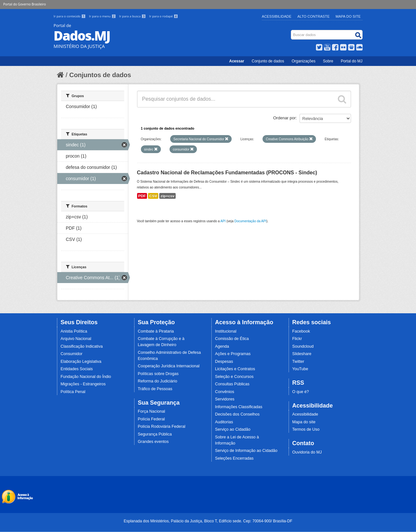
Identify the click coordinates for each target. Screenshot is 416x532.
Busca (291, 31)
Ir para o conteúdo (70, 16)
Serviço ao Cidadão (233, 429)
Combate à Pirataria (156, 331)
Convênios (225, 392)
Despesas (224, 362)
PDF (142, 196)
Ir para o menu (103, 16)
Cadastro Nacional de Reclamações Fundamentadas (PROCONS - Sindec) (227, 173)
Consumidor (71, 354)
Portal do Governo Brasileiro (24, 4)
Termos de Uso (306, 429)
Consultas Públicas (232, 384)
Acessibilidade (277, 16)
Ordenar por (284, 118)
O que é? (300, 392)
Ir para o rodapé (164, 16)
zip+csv (167, 196)
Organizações (303, 61)
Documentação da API (250, 221)
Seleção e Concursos (234, 377)
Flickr (297, 339)
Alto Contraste (313, 16)
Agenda (222, 346)
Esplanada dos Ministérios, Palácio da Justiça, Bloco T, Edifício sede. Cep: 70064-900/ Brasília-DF (208, 521)
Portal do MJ (351, 61)
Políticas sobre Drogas (158, 374)
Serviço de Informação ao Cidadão (246, 451)
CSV (153, 196)
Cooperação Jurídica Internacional (169, 366)
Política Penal (73, 392)
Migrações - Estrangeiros (83, 384)
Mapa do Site (348, 16)
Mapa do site (304, 422)
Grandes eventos (153, 442)
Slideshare (302, 354)
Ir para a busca (133, 16)
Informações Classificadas (239, 407)
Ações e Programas (233, 354)
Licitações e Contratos (235, 369)
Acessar (237, 61)
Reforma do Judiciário (157, 381)
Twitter (298, 362)
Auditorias (224, 422)
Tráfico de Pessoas (155, 389)
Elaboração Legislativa (81, 362)
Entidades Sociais (77, 369)
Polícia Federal (151, 419)
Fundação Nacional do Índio (86, 377)
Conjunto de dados (268, 61)
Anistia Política (74, 331)
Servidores (225, 399)
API (223, 221)
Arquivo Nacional (76, 339)
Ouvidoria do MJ (307, 452)
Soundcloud (303, 346)
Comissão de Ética (232, 339)
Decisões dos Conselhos (237, 414)
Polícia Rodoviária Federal (162, 427)
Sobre (328, 61)
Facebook (301, 331)
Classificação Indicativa (82, 346)
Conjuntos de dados (100, 75)
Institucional (226, 331)
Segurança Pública (155, 434)
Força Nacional (151, 411)
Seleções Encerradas (234, 458)
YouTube (300, 369)
